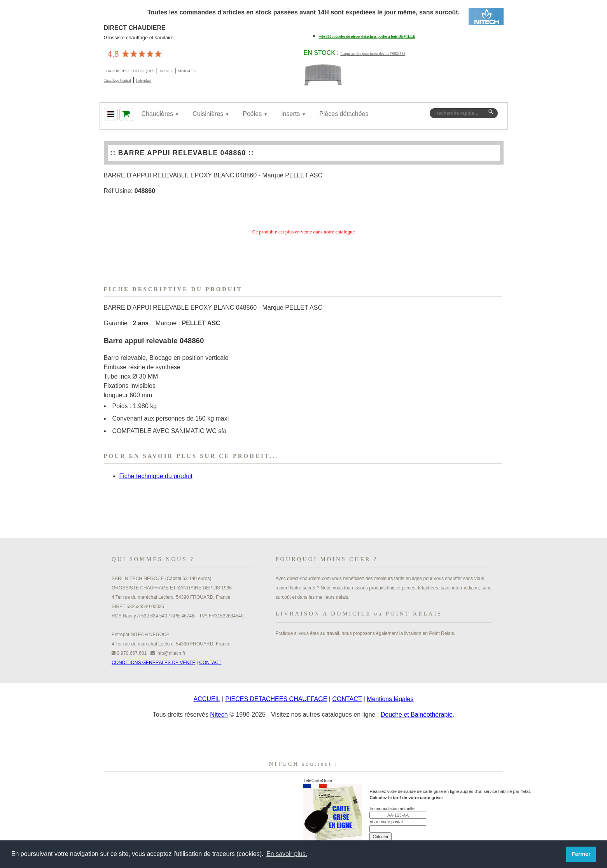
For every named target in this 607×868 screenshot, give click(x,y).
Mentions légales (390, 699)
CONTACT (210, 663)
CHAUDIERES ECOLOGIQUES (129, 71)
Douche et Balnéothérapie (417, 715)
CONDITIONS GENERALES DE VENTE (153, 663)
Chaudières (157, 114)
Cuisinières (208, 114)
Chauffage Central (117, 80)
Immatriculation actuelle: (393, 808)
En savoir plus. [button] (287, 854)
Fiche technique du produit (156, 476)
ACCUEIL (207, 699)
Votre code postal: (387, 822)
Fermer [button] (581, 854)
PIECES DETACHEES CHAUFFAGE (276, 699)
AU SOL (166, 71)
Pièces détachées (344, 114)
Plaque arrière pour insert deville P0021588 (373, 53)
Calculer (380, 836)
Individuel (144, 80)
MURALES (187, 71)
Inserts (290, 114)
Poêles (252, 114)
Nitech (219, 715)
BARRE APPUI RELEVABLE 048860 (182, 153)
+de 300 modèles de (367, 36)
